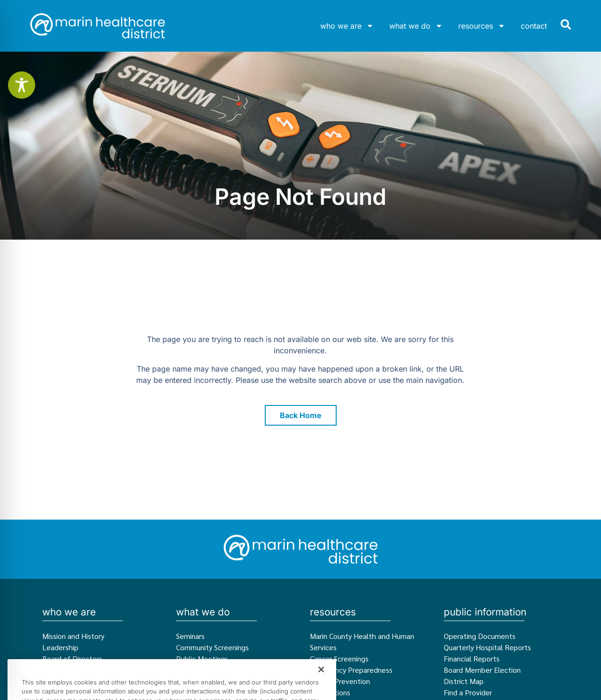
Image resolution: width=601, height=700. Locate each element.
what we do (416, 26)
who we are (347, 26)
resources (482, 26)
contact (534, 26)
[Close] (321, 684)
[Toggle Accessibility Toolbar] (22, 85)
